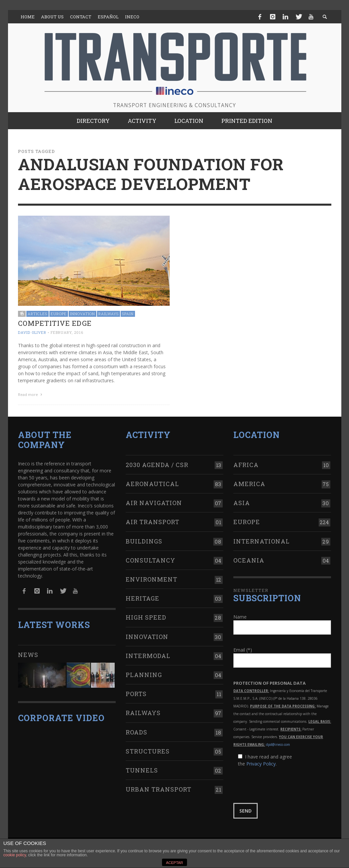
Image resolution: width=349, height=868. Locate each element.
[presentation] (284, 785)
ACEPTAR (174, 863)
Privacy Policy (261, 764)
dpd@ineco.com (278, 744)
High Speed (146, 617)
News (28, 655)
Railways (108, 314)
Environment (151, 579)
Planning (144, 675)
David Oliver (32, 332)
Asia (242, 503)
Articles (37, 314)
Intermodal (148, 656)
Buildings (144, 541)
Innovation (82, 314)
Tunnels (142, 770)
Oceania (249, 560)
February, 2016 (67, 332)
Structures (148, 751)
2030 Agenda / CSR (157, 465)
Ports (136, 694)
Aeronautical (152, 484)
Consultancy (150, 560)
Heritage (142, 598)
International (261, 541)
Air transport (152, 522)
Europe (59, 314)
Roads (136, 732)
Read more (31, 394)
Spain (128, 314)
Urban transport (158, 789)
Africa (246, 465)
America (249, 484)
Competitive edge (55, 323)
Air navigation (154, 503)
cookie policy (15, 855)
